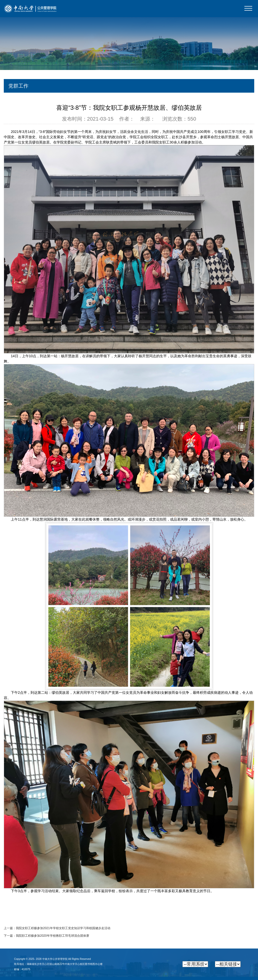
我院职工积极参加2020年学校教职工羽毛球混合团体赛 (53, 936)
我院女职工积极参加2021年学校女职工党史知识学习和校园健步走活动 (63, 928)
